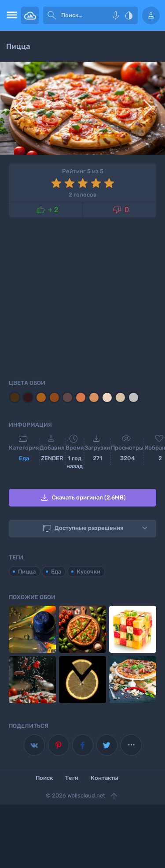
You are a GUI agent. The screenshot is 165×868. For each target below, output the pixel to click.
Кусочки (88, 572)
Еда (24, 458)
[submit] (52, 15)
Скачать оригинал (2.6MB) (82, 498)
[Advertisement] (82, 297)
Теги (72, 778)
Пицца (27, 572)
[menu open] (11, 15)
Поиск (44, 778)
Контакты (104, 778)
